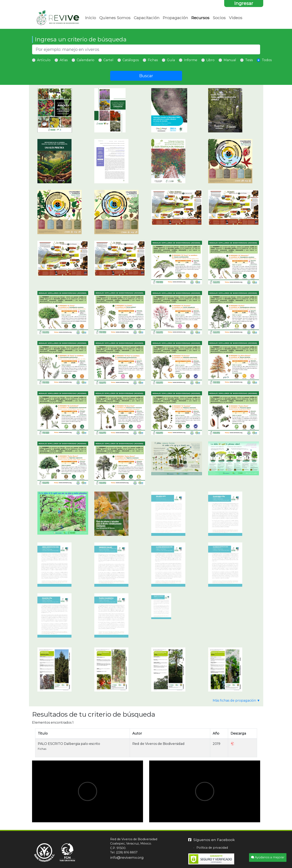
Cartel (108, 60)
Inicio (91, 18)
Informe (191, 60)
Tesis (249, 60)
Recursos (200, 18)
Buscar (146, 76)
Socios (219, 18)
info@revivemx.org (127, 857)
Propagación (175, 18)
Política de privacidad (212, 848)
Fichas (153, 60)
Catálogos (131, 60)
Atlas (64, 60)
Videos (236, 18)
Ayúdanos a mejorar (268, 857)
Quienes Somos (115, 18)
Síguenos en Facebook (211, 840)
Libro (210, 60)
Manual (230, 60)
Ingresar (244, 3)
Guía (171, 60)
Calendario (85, 60)
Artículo (44, 60)
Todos (267, 60)
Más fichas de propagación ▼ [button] (236, 700)
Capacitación (147, 18)
